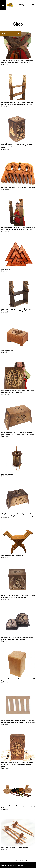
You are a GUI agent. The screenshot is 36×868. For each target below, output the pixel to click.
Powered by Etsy (19, 865)
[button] (11, 33)
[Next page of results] (29, 860)
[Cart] (33, 5)
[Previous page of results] (7, 860)
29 (27, 860)
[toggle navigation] (3, 5)
